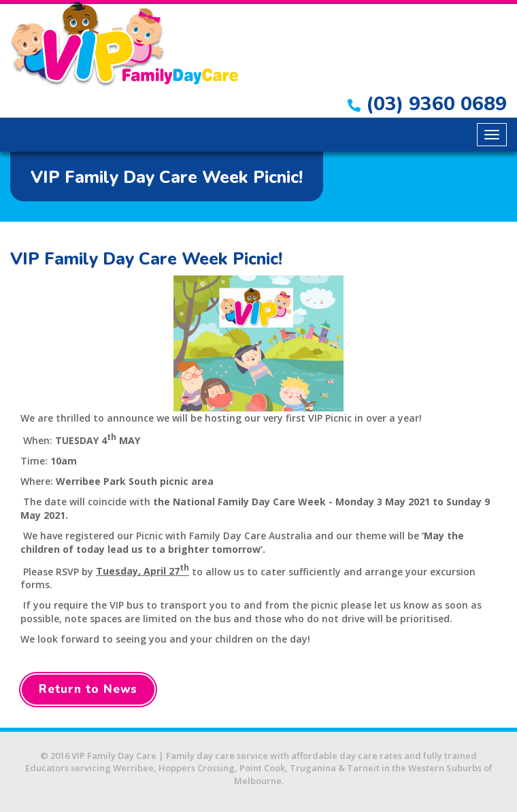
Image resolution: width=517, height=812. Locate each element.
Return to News (88, 689)
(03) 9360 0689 (427, 104)
